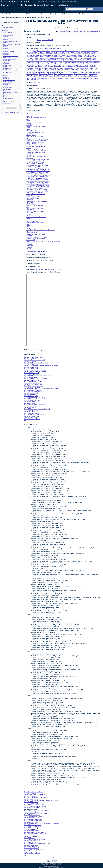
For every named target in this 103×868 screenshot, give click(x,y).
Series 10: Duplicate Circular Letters (35, 370)
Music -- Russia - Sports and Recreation (38, 184)
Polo (71, 71)
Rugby (70, 72)
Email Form (54, 862)
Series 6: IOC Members (31, 364)
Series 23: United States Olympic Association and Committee (42, 389)
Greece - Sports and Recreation (87, 57)
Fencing (79, 55)
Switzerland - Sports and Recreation (37, 77)
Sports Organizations (8, 67)
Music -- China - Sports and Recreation (47, 62)
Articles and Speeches (8, 74)
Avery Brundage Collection (39, 18)
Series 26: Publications (31, 393)
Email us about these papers (12, 113)
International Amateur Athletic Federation (78, 58)
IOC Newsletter (7, 47)
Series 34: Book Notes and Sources (34, 405)
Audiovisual (6, 95)
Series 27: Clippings (30, 394)
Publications (6, 75)
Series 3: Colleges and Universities (34, 360)
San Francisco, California (34, 220)
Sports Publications (7, 68)
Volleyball (63, 78)
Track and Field (72, 77)
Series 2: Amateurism (30, 359)
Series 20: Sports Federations (33, 384)
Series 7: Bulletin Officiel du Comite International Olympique (41, 366)
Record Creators (83, 14)
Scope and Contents (7, 28)
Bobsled (67, 52)
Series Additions (7, 103)
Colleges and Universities (9, 38)
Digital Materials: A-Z (46, 14)
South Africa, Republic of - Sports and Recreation (41, 230)
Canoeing (36, 54)
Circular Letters (7, 48)
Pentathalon (78, 70)
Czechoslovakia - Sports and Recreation (84, 54)
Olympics (39, 70)
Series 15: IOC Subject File (32, 377)
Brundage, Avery (80, 52)
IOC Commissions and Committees (11, 56)
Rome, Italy (60, 72)
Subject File (6, 85)
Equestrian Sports (71, 55)
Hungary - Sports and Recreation (49, 58)
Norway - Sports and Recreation (36, 194)
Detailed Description (7, 33)
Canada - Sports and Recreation (36, 132)
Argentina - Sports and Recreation (68, 51)
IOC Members (6, 43)
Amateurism (6, 37)
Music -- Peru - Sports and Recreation (68, 65)
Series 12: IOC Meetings (31, 373)
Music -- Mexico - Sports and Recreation (45, 65)
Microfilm (5, 91)
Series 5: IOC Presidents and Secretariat (36, 363)
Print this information (94, 32)
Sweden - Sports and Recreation (77, 75)
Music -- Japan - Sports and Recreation (67, 64)
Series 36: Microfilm (30, 407)
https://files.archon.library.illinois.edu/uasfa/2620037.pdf (46, 269)
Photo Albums (6, 97)
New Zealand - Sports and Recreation (59, 68)
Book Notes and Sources (9, 88)
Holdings (14, 18)
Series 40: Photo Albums (31, 413)
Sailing (95, 72)
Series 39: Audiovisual (31, 412)
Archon (50, 867)
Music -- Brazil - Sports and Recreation (74, 61)
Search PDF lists (98, 9)
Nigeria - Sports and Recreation (80, 68)
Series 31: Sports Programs (32, 400)
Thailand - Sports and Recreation (57, 77)
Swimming (90, 75)
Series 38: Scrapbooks (31, 410)
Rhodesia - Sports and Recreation (46, 72)
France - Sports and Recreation (48, 57)
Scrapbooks (6, 94)
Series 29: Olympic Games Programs (35, 397)
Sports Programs (7, 83)
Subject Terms (6, 30)
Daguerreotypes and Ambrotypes (10, 92)
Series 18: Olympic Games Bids (33, 382)
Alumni (30, 18)
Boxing (72, 52)
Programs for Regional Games (10, 82)
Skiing (86, 74)
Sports (54, 75)
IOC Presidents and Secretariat (10, 41)
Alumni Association (22, 18)
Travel (5, 86)
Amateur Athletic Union (8, 35)
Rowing (66, 72)
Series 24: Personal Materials (33, 390)
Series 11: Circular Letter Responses (35, 371)
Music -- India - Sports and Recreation (70, 62)
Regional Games (7, 64)
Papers (39, 82)
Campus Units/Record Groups (9, 14)
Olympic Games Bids (8, 62)
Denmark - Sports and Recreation (36, 55)
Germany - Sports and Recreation (67, 57)
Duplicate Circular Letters (9, 50)
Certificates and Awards (8, 98)
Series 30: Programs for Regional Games (36, 399)
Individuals (6, 40)
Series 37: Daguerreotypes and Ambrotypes (37, 409)
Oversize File (6, 100)
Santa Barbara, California (46, 74)
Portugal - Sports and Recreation (83, 71)
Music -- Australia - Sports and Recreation (50, 61)
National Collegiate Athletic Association (68, 67)
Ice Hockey (62, 58)
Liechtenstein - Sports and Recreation (85, 60)
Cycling (69, 54)
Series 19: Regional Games (32, 383)
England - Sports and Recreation (56, 55)
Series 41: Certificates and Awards (34, 415)
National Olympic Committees (10, 59)
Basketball (42, 52)
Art (79, 51)
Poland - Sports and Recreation (60, 71)
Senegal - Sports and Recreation (64, 74)
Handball (36, 58)
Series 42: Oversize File (31, 416)
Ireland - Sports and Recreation (47, 60)
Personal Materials (7, 72)
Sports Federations (7, 65)
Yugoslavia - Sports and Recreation (37, 251)
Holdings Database (56, 5)
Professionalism (31, 72)
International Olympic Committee (36, 161)
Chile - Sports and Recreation (58, 54)
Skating (82, 74)
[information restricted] (31, 418)
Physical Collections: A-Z (28, 14)
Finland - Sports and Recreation (36, 146)
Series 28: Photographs (31, 396)
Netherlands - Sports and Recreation (37, 68)
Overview (4, 25)
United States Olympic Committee (50, 78)
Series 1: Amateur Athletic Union (33, 357)
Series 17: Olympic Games (32, 380)
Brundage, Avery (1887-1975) (45, 40)
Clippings (5, 77)
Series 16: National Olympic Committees (36, 379)
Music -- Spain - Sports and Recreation (45, 67)
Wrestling (84, 78)
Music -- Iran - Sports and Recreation (44, 64)
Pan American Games (68, 70)
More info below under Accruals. (52, 48)
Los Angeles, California (33, 167)
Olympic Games (7, 61)
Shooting (76, 74)
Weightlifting (77, 78)
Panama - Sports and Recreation (51, 70)
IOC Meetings (6, 53)
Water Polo (69, 78)
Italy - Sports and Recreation (65, 60)
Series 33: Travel (29, 403)
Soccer (91, 74)
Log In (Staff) (52, 858)
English (36, 85)
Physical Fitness (46, 71)
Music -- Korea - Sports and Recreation (38, 180)
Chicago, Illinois (44, 54)
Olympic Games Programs (9, 80)
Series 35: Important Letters (32, 406)
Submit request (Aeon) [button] (62, 32)
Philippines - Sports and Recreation (37, 201)
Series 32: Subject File (31, 402)
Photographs (6, 78)
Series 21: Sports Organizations (33, 386)
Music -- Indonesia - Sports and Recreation (39, 175)
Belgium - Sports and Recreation (55, 52)
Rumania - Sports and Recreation (83, 72)
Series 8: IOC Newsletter (31, 367)
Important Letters (7, 89)
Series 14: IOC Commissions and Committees (37, 376)
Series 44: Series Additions (32, 419)
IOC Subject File (7, 58)
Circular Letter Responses (9, 51)
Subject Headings (65, 14)
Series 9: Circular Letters (31, 369)
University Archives (5, 18)
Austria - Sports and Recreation (35, 122)
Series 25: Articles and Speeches (34, 392)
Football (36, 57)
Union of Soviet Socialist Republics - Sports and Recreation (43, 241)
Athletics (83, 51)
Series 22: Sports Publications (33, 387)
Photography (37, 71)
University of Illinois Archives (20, 5)
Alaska (34, 51)
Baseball (36, 52)
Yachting (90, 78)
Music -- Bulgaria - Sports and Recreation (38, 171)
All (25, 420)
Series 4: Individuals (30, 361)
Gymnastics (30, 58)
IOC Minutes (6, 54)
